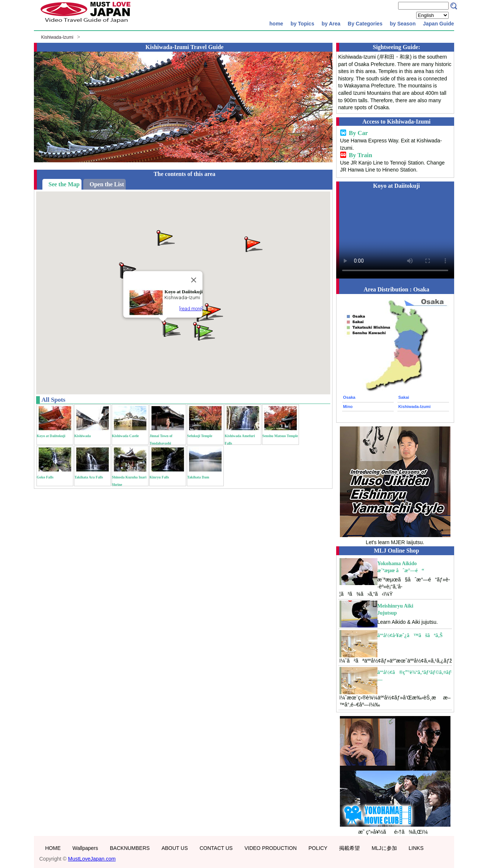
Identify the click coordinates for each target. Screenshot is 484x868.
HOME (53, 848)
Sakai (404, 397)
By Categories (365, 24)
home (276, 24)
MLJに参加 (384, 848)
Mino (348, 407)
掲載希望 (349, 848)
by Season (403, 24)
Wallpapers (86, 848)
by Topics (302, 24)
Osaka (349, 397)
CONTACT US (216, 848)
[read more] (191, 309)
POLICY (318, 848)
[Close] (194, 280)
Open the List (107, 184)
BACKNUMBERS (130, 848)
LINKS (416, 848)
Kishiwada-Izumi (57, 37)
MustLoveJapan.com (92, 859)
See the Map (64, 184)
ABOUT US (175, 848)
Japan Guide (438, 24)
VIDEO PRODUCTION (271, 848)
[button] (205, 332)
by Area (331, 24)
